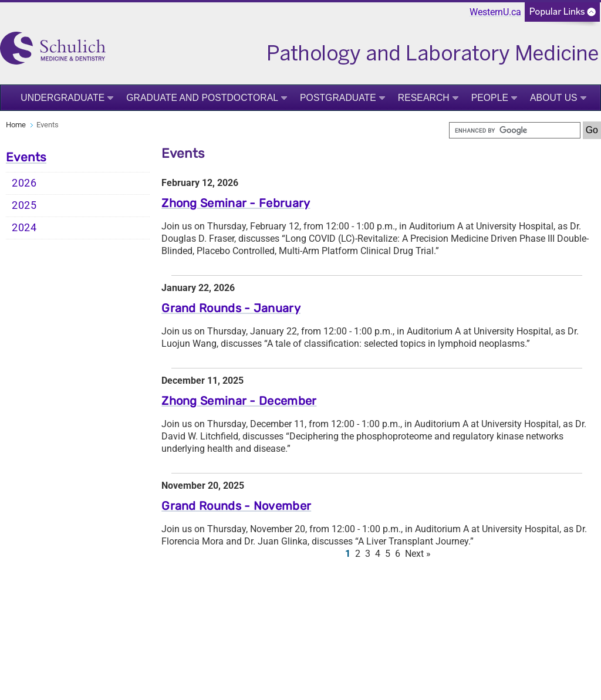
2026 (24, 183)
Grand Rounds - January (231, 308)
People (490, 98)
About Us (554, 98)
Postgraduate (338, 98)
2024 (24, 228)
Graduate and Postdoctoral (202, 98)
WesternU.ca (495, 12)
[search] (515, 130)
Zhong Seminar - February (236, 203)
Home (16, 125)
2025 (24, 205)
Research (424, 98)
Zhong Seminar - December (239, 401)
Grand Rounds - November (236, 506)
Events (26, 157)
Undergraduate (63, 98)
